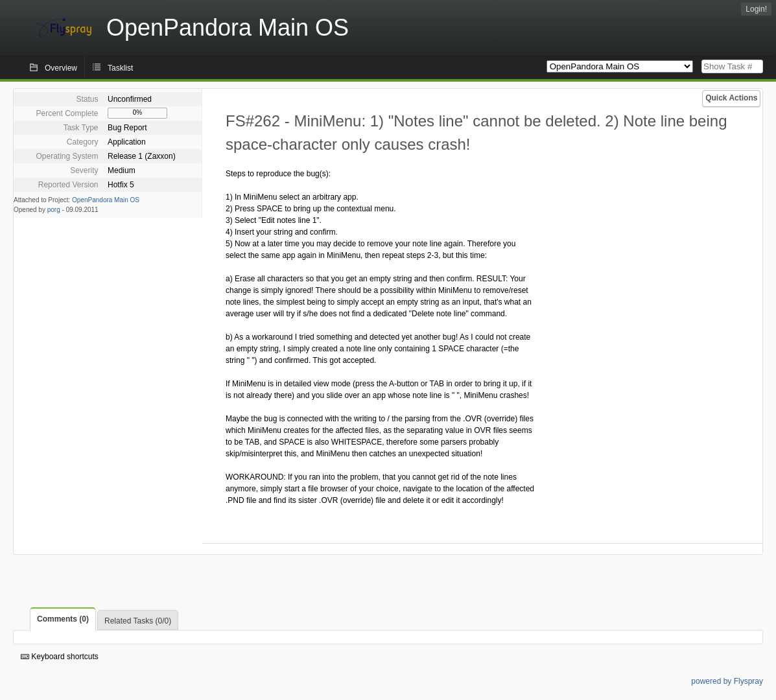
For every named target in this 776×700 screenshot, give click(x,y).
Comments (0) (63, 619)
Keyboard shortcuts (60, 657)
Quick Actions (731, 98)
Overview (61, 68)
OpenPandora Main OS (106, 200)
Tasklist (120, 68)
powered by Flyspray (727, 681)
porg (54, 210)
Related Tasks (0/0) (138, 621)
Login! (756, 9)
